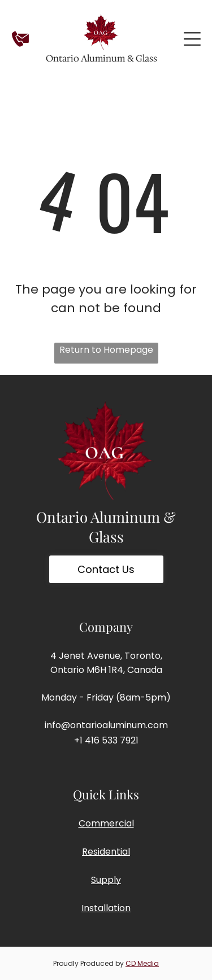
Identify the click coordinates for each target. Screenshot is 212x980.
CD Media (142, 963)
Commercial (106, 823)
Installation (106, 908)
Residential (106, 852)
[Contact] (20, 45)
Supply (106, 880)
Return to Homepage (106, 350)
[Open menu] (192, 39)
